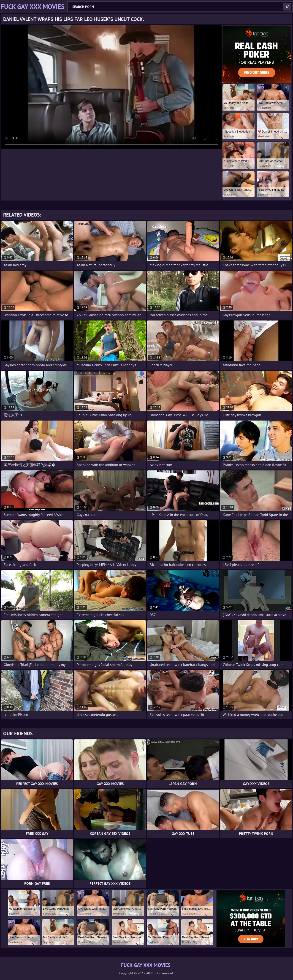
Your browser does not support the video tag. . (111, 87)
